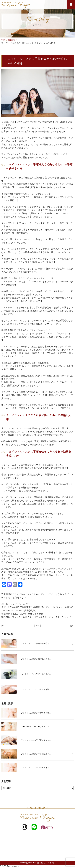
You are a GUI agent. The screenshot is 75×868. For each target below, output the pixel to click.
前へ (3, 626)
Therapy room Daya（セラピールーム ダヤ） (38, 863)
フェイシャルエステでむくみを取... (36, 689)
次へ (72, 626)
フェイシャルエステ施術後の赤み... (36, 643)
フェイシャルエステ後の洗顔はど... (36, 659)
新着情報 (12, 40)
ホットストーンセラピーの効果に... (36, 674)
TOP (3, 40)
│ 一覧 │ (37, 626)
